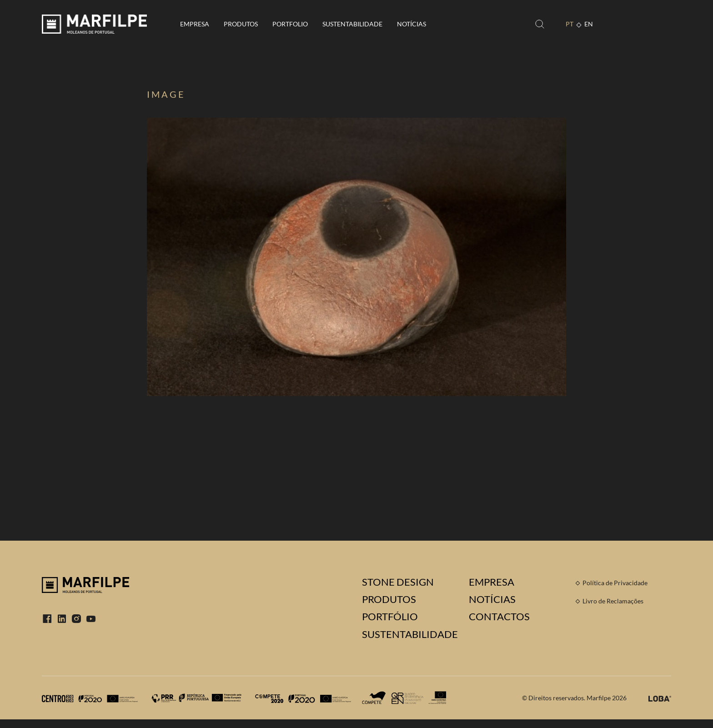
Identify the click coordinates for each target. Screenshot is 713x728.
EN (589, 24)
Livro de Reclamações (613, 601)
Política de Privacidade (615, 583)
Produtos (241, 24)
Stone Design (398, 582)
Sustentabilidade (352, 24)
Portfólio (390, 617)
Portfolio (290, 24)
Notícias (412, 24)
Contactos (499, 617)
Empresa (195, 24)
